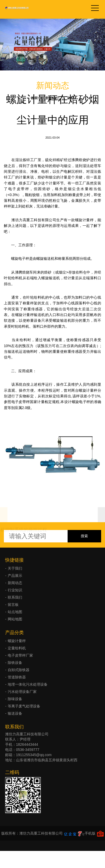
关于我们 (15, 568)
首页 (34, 98)
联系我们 (15, 597)
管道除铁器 (17, 677)
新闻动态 (53, 98)
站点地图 (15, 612)
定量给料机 (17, 648)
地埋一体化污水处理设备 (28, 684)
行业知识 (15, 590)
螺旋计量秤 (17, 641)
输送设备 (15, 713)
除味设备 (15, 699)
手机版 (90, 833)
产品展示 (15, 576)
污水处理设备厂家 (22, 692)
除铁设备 (15, 663)
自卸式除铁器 (19, 670)
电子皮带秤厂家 (20, 655)
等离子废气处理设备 (24, 706)
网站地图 (15, 619)
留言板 (13, 605)
